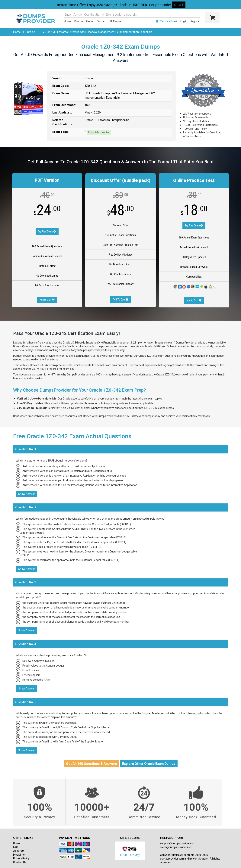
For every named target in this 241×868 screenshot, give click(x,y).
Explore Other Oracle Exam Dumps (149, 764)
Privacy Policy (21, 858)
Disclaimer (19, 855)
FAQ (16, 847)
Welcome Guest (166, 21)
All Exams (115, 21)
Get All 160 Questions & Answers (91, 764)
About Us (19, 851)
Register (195, 21)
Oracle (31, 32)
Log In (184, 21)
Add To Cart (120, 300)
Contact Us (20, 862)
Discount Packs (84, 21)
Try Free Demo (47, 232)
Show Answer (27, 494)
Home (68, 21)
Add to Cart (47, 300)
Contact (101, 21)
